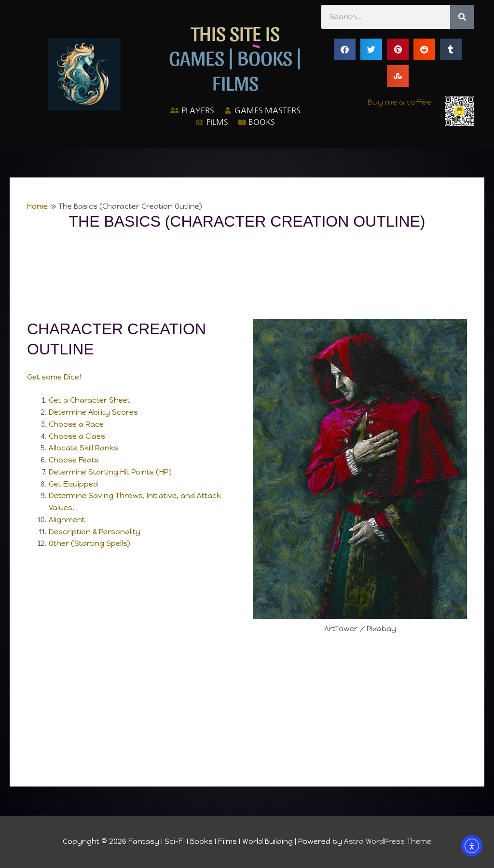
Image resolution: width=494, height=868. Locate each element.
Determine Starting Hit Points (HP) (110, 472)
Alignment (67, 520)
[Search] (462, 17)
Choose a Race (76, 424)
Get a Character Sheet (89, 400)
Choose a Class (77, 436)
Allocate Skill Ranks (83, 448)
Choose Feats (74, 460)
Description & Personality (95, 532)
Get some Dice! (54, 377)
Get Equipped (73, 484)
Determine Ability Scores (93, 412)
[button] (345, 49)
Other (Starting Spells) (89, 543)
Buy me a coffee (399, 102)
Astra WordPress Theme (388, 841)
